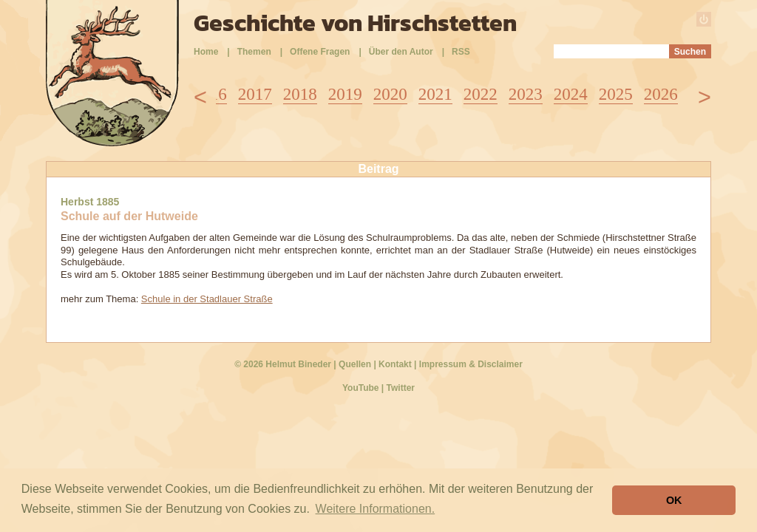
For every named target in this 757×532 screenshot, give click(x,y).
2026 (661, 94)
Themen (254, 52)
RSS (461, 52)
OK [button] (674, 500)
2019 (345, 94)
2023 (526, 94)
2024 (571, 94)
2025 (616, 94)
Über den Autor (401, 52)
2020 (390, 94)
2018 (300, 94)
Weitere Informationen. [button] (376, 509)
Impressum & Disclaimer (471, 364)
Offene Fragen (320, 52)
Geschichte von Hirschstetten (355, 23)
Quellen (355, 364)
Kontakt (395, 364)
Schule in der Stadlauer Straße (207, 299)
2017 (255, 94)
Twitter (401, 388)
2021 (435, 94)
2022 (481, 94)
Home (206, 52)
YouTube (361, 388)
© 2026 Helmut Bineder (283, 364)
